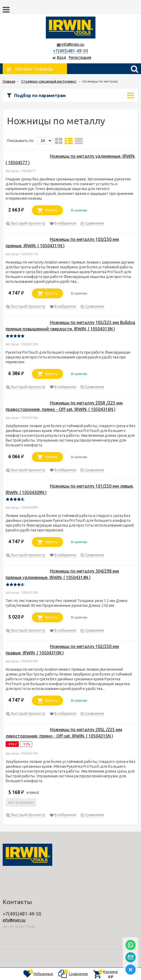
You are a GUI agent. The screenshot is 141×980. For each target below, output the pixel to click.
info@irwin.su (73, 44)
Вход (62, 57)
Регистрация (80, 57)
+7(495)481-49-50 (70, 51)
